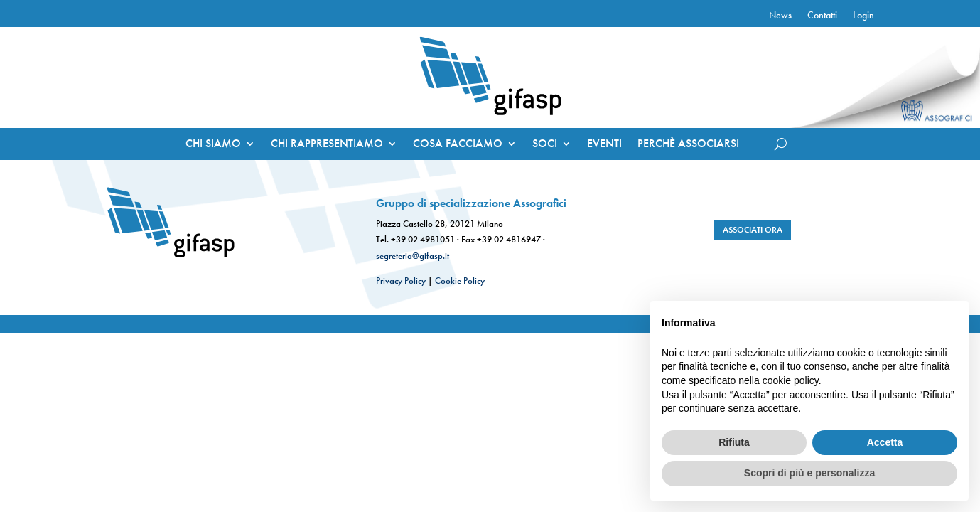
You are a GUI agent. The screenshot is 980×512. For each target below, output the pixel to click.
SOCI (545, 145)
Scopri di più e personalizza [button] (809, 473)
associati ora (753, 230)
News (780, 16)
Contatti (822, 16)
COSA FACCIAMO (458, 145)
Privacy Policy (401, 281)
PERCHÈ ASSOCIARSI (688, 145)
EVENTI (604, 145)
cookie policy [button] (791, 380)
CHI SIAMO (213, 145)
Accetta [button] (885, 442)
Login (863, 16)
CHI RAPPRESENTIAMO (327, 145)
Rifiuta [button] (734, 442)
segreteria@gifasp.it (413, 256)
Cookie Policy (460, 281)
